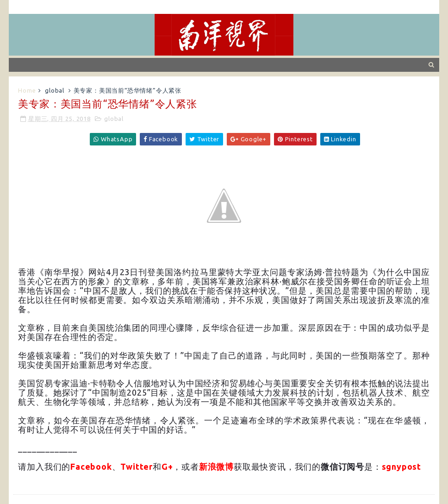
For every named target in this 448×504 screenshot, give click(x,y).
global (55, 90)
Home (27, 90)
